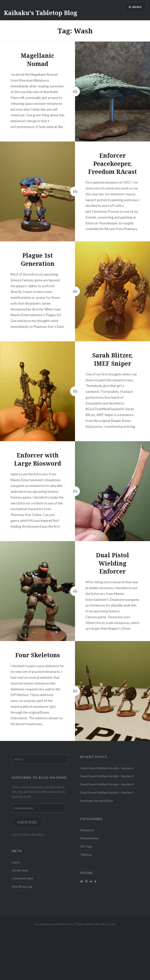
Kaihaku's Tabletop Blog (41, 13)
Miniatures (87, 830)
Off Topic (86, 846)
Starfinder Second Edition (97, 801)
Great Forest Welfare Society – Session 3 (107, 792)
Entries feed (20, 870)
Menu (137, 7)
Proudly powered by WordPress (54, 924)
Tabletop (86, 855)
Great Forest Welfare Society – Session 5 (107, 776)
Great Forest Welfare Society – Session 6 (107, 768)
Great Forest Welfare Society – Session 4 (107, 784)
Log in (16, 862)
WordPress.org (22, 887)
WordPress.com (105, 924)
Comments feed (22, 878)
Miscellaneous (89, 838)
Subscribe (27, 822)
